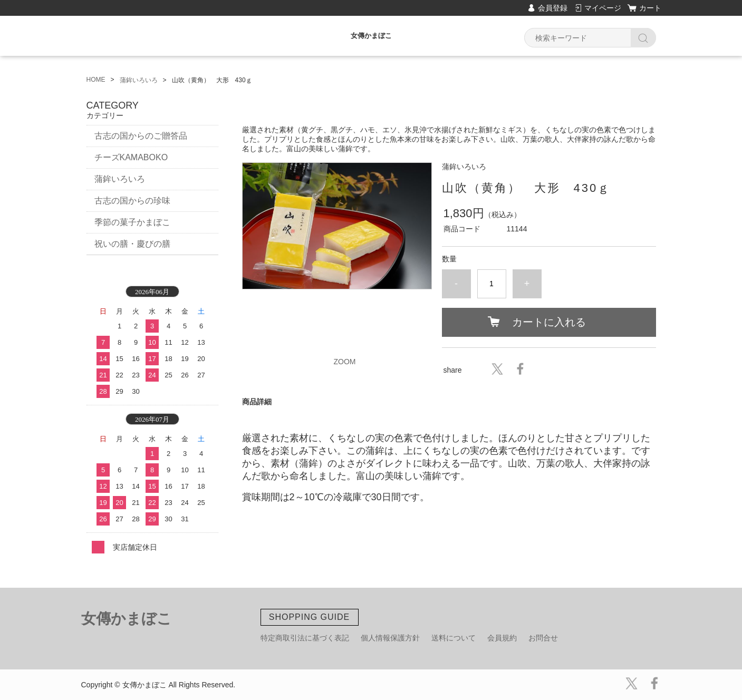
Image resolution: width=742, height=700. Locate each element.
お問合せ (543, 638)
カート (650, 8)
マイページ (603, 8)
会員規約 (502, 638)
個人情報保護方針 (390, 638)
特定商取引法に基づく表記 (305, 638)
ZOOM (345, 362)
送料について (454, 638)
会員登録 (553, 8)
